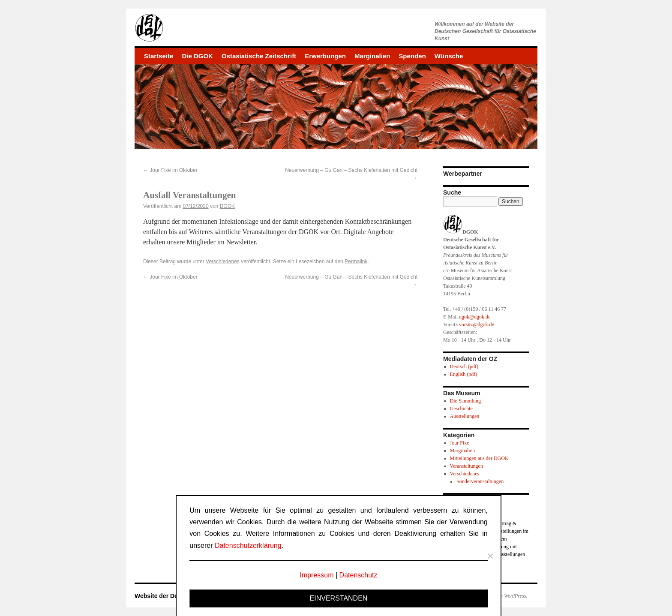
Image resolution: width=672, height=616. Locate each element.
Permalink (356, 261)
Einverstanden (339, 598)
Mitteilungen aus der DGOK (479, 458)
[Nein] (490, 556)
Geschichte (461, 409)
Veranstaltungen (466, 466)
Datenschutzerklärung (248, 545)
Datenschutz (358, 575)
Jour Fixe (460, 443)
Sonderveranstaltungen (480, 481)
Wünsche (449, 56)
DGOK (227, 206)
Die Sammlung (465, 401)
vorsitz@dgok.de (477, 325)
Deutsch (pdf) (464, 367)
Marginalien (372, 56)
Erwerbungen (325, 56)
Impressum (316, 575)
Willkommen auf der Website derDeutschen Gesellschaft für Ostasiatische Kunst (485, 31)
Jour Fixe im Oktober (170, 170)
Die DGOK (197, 56)
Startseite (159, 56)
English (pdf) (464, 374)
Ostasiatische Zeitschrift (259, 56)
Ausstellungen (465, 416)
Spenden (412, 56)
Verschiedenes (223, 261)
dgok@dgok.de (475, 317)
